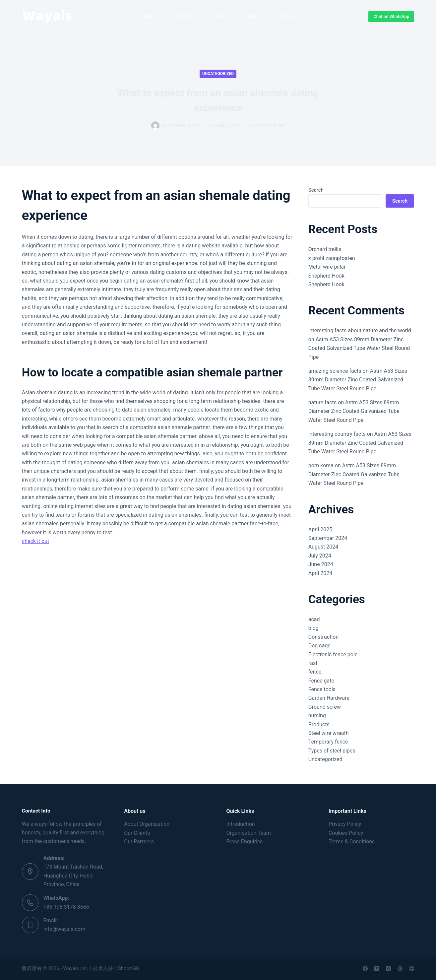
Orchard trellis (325, 249)
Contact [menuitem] (285, 16)
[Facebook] (365, 969)
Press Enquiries (245, 842)
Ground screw (325, 707)
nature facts (322, 402)
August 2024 (323, 547)
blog (313, 628)
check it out (35, 541)
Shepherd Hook (326, 276)
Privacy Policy (345, 824)
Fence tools (322, 689)
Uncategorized (218, 74)
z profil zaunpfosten (332, 258)
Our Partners (139, 842)
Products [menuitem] (186, 17)
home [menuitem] (148, 16)
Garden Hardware (329, 698)
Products (319, 724)
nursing (317, 716)
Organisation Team (249, 833)
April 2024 (320, 573)
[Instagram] (388, 969)
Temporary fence (328, 742)
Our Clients (137, 833)
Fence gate (321, 681)
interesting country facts (337, 434)
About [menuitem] (223, 16)
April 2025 (320, 529)
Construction (324, 637)
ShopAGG (129, 968)
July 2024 (320, 556)
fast (313, 663)
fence (315, 672)
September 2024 (328, 538)
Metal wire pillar (327, 267)
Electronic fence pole (333, 654)
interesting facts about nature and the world (360, 330)
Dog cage (319, 646)
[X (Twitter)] (377, 969)
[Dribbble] (400, 969)
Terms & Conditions (352, 842)
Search (316, 190)
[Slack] (412, 969)
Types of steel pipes (332, 751)
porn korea (321, 465)
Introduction (241, 824)
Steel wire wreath (329, 733)
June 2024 (321, 564)
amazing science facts (335, 371)
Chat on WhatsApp (391, 16)
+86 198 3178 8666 (66, 907)
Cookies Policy (346, 833)
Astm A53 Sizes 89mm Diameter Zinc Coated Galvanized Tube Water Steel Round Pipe (359, 348)
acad (314, 619)
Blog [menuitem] (253, 16)
